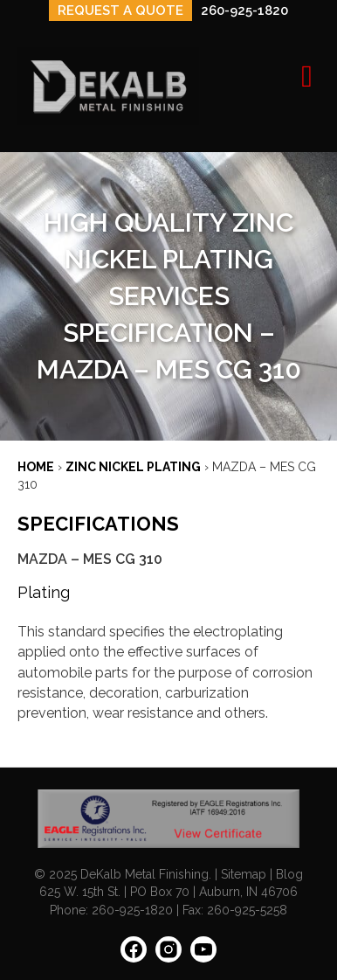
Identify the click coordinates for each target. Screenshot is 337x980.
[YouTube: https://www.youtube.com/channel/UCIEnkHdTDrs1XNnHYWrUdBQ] (203, 956)
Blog (289, 874)
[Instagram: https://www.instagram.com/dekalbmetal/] (168, 956)
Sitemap (244, 874)
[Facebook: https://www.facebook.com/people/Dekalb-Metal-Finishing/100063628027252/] (134, 956)
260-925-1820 (244, 10)
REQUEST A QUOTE (120, 10)
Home (36, 467)
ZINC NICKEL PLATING (133, 467)
